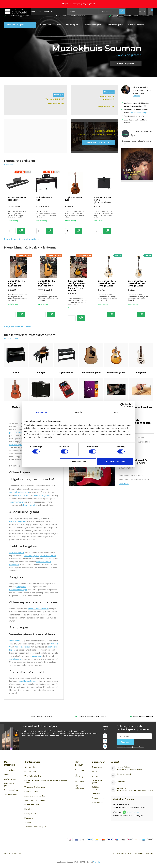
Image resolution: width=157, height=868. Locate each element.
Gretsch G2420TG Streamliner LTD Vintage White (107, 287)
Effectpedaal (66, 397)
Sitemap (28, 826)
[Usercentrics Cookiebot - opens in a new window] (122, 405)
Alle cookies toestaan (115, 461)
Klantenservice (30, 775)
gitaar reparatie (29, 509)
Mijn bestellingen (80, 779)
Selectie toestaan (78, 461)
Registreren (80, 774)
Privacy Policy (30, 817)
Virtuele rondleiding (138, 116)
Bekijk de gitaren (126, 67)
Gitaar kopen (48, 11)
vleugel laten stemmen (28, 685)
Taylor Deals (97, 771)
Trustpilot (97, 866)
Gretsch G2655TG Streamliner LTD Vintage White (137, 287)
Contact (136, 99)
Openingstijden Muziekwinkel (141, 20)
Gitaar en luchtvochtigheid (35, 831)
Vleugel (41, 362)
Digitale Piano (66, 362)
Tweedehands (116, 397)
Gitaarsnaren (91, 397)
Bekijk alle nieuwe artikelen (18, 330)
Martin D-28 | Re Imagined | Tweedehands (16, 287)
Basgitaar (141, 362)
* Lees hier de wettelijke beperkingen (130, 750)
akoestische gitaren (18, 525)
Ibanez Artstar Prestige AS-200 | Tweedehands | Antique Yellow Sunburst (77, 289)
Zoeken (122, 11)
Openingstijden (31, 771)
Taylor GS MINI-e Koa (74, 202)
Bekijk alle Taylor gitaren (98, 146)
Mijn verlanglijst (79, 791)
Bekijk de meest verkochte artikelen (22, 243)
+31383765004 (123, 771)
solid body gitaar (31, 559)
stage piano (37, 660)
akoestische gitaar (22, 499)
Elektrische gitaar (115, 28)
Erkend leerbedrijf (32, 808)
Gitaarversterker (136, 28)
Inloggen (143, 11)
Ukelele (16, 397)
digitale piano (15, 663)
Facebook (105, 739)
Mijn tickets (79, 785)
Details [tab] (78, 412)
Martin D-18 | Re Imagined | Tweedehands (46, 287)
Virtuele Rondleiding (33, 780)
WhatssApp (122, 785)
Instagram (105, 744)
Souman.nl (16, 857)
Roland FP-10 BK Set (45, 202)
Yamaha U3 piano (22, 651)
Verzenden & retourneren (35, 791)
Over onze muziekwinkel (35, 804)
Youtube (105, 749)
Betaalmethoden (31, 795)
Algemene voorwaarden (35, 800)
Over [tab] (116, 412)
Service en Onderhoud (141, 397)
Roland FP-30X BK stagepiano (17, 202)
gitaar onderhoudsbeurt (38, 612)
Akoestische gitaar (93, 28)
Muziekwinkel (45, 28)
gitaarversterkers (17, 506)
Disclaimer (29, 822)
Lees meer (124, 487)
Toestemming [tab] (41, 412)
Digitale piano (73, 28)
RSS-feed (139, 857)
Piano (59, 28)
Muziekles (28, 813)
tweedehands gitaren (19, 496)
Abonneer (125, 746)
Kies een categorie (16, 28)
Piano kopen (36, 11)
